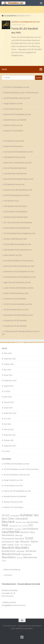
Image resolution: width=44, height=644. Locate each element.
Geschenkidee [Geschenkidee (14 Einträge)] (32, 522)
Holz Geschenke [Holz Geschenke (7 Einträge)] (13, 526)
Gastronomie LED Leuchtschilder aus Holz (19, 266)
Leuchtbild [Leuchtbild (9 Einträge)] (18, 529)
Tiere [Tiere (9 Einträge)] (22, 545)
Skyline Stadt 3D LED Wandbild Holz (17, 228)
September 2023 (10, 381)
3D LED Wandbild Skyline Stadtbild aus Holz (20, 233)
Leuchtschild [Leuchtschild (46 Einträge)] (11, 532)
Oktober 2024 (9, 364)
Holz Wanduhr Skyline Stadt (14, 141)
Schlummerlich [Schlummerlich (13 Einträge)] (8, 542)
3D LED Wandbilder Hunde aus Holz (17, 98)
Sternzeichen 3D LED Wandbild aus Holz (18, 315)
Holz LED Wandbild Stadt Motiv (15, 168)
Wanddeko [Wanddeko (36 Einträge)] (22, 548)
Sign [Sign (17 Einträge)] (17, 542)
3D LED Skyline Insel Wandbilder (16, 212)
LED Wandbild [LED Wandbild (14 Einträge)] (8, 529)
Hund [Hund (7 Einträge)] (20, 526)
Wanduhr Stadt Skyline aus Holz (15, 239)
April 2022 (8, 424)
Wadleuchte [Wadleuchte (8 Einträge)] (28, 545)
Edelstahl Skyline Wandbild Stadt (16, 217)
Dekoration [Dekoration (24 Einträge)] (22, 519)
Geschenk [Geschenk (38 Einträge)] (8, 522)
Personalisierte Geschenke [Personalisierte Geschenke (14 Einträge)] (13, 539)
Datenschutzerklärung (12, 570)
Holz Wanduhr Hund (11, 201)
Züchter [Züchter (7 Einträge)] (4, 561)
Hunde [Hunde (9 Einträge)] (25, 526)
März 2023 (8, 397)
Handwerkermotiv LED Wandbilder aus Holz (20, 277)
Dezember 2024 (10, 359)
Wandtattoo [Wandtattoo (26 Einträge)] (9, 557)
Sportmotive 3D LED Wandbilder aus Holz (19, 272)
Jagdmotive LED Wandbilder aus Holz (17, 282)
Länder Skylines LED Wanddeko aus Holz (19, 288)
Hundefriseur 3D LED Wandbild (15, 326)
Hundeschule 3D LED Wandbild (15, 321)
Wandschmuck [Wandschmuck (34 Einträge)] (11, 554)
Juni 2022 (7, 419)
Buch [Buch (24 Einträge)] (5, 519)
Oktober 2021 (9, 440)
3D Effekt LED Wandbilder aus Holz (26, 22)
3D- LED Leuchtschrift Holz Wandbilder (18, 223)
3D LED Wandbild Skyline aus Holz (16, 310)
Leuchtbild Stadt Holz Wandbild (15, 174)
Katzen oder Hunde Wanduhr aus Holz (18, 163)
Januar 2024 (8, 375)
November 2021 (10, 435)
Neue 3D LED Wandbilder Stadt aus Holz (18, 179)
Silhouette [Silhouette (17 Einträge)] (25, 542)
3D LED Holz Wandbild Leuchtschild (17, 195)
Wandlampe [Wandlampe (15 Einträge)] (31, 551)
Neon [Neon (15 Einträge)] (33, 532)
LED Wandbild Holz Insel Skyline (15, 206)
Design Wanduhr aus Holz (13, 104)
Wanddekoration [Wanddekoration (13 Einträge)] (9, 551)
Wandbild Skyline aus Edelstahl (15, 120)
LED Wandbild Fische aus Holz (15, 157)
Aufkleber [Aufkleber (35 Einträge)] (26, 515)
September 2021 (10, 446)
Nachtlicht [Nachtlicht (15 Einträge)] (25, 532)
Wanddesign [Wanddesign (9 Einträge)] (21, 551)
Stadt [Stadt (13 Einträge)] (4, 545)
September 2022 (10, 413)
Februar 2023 (9, 402)
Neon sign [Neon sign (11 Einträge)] (19, 535)
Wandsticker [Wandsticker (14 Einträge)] (27, 554)
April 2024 (8, 370)
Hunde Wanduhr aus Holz (13, 109)
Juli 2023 (7, 391)
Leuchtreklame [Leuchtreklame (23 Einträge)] (30, 529)
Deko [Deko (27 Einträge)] (11, 519)
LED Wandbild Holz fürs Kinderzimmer (18, 250)
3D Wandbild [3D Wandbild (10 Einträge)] (15, 516)
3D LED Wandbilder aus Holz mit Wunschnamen (21, 93)
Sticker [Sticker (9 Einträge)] (17, 545)
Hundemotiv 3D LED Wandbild (15, 299)
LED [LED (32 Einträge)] (30, 525)
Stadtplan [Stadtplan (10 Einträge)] (10, 545)
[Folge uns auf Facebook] (41, 69)
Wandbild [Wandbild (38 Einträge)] (8, 548)
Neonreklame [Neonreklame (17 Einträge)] (8, 535)
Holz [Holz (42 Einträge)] (5, 525)
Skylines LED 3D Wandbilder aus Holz (17, 114)
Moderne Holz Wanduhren (14, 146)
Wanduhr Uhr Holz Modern (14, 131)
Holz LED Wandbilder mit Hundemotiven (19, 261)
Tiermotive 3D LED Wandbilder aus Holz (18, 152)
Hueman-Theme (35, 632)
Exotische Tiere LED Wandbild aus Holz (18, 190)
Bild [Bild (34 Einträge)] (36, 515)
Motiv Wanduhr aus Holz (13, 255)
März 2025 (8, 353)
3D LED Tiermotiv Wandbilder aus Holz (18, 304)
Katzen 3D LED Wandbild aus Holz (16, 293)
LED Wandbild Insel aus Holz (14, 184)
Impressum (8, 575)
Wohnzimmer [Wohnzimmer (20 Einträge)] (30, 557)
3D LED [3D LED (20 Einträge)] (6, 515)
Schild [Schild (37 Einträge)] (29, 538)
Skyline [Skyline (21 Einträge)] (34, 542)
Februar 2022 (9, 429)
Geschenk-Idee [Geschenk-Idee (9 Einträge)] (21, 522)
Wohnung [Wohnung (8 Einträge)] (20, 558)
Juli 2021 (7, 451)
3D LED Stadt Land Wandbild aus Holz (17, 244)
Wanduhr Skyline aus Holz (13, 125)
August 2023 (9, 386)
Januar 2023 (8, 408)
